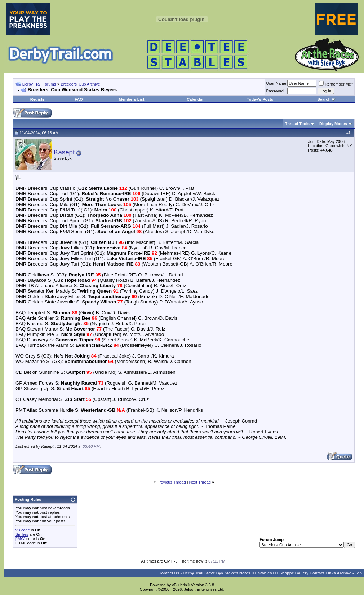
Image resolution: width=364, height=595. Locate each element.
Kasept (64, 152)
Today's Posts (260, 99)
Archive (344, 573)
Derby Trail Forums (39, 84)
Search (324, 99)
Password (275, 91)
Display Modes (333, 124)
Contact (317, 573)
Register (38, 99)
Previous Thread (171, 482)
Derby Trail (193, 573)
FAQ (79, 99)
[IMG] (20, 539)
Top (358, 573)
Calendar (195, 99)
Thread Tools (297, 124)
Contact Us (169, 573)
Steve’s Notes (238, 573)
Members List (131, 99)
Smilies (22, 534)
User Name (276, 83)
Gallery (302, 573)
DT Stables (262, 573)
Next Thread (200, 482)
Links (331, 573)
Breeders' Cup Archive (80, 84)
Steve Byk (214, 573)
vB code (23, 530)
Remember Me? (336, 84)
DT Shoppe (284, 573)
